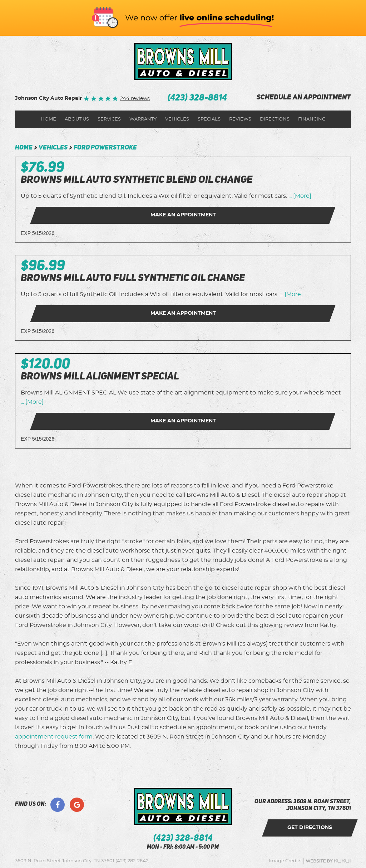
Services (109, 119)
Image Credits (285, 861)
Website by (328, 861)
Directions (275, 119)
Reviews (240, 119)
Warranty (143, 119)
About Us (77, 119)
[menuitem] (48, 119)
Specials (209, 119)
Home (48, 119)
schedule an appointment (304, 98)
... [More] (299, 196)
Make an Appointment (183, 215)
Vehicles (177, 119)
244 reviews (135, 99)
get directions (310, 828)
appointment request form (54, 737)
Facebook (58, 805)
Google (77, 805)
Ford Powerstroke (105, 148)
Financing (312, 119)
